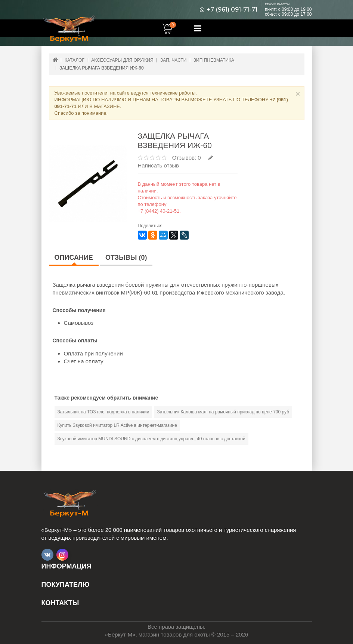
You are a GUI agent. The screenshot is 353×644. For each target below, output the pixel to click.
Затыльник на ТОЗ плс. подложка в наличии (103, 412)
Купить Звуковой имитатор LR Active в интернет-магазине (117, 425)
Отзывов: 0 (187, 158)
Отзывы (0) (126, 258)
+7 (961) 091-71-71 (232, 10)
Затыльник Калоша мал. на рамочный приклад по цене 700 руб (223, 412)
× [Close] (298, 94)
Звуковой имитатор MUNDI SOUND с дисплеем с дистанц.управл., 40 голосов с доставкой (151, 439)
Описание (74, 258)
